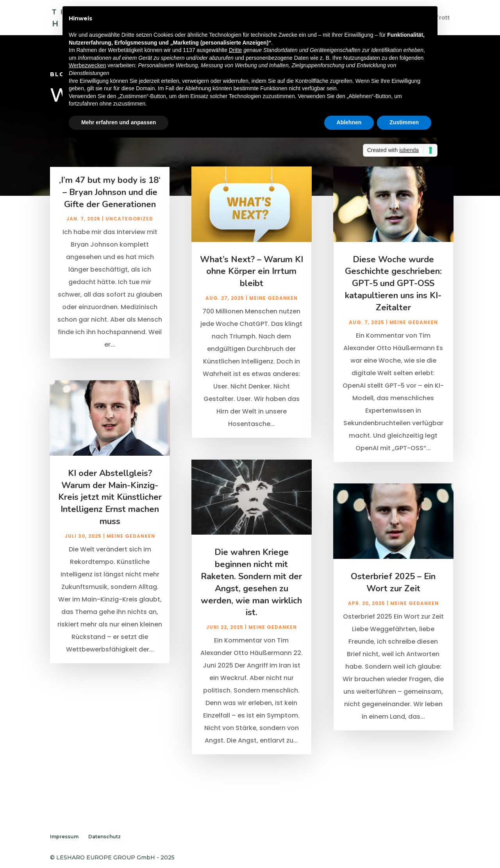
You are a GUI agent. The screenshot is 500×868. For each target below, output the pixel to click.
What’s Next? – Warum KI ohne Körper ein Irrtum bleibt (252, 283)
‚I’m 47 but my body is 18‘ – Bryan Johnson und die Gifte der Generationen (110, 203)
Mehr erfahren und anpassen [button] (119, 122)
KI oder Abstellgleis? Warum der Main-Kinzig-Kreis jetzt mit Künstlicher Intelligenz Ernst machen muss (110, 508)
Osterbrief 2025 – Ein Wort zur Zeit (393, 593)
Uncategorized (129, 230)
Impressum (64, 837)
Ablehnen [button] (349, 122)
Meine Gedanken (131, 547)
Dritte (235, 50)
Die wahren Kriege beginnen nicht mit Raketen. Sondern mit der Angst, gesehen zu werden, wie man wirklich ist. (251, 593)
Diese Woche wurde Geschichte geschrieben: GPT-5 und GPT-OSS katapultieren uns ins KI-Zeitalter (393, 294)
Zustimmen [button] (404, 122)
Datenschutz (104, 837)
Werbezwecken (87, 65)
